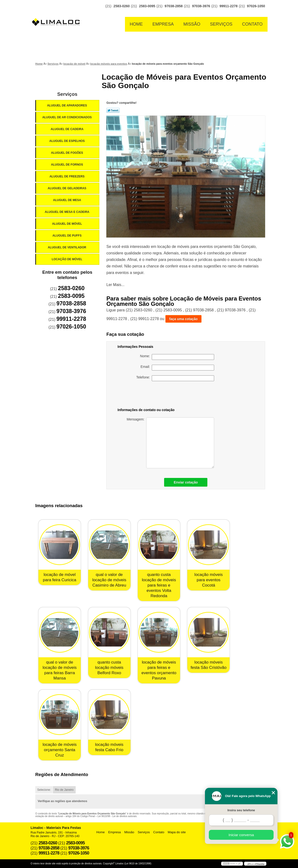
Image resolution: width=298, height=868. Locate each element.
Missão (192, 24)
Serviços (221, 24)
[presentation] (180, 395)
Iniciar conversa (241, 835)
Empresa (163, 24)
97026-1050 (256, 6)
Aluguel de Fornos (67, 165)
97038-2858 (174, 6)
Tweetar (113, 110)
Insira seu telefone (241, 810)
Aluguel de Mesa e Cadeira (67, 212)
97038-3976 (201, 6)
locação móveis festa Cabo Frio (109, 747)
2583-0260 (122, 6)
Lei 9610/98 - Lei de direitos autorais (117, 816)
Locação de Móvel (67, 259)
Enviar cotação (186, 482)
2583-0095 (147, 6)
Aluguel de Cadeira (68, 129)
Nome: (177, 357)
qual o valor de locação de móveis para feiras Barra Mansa (60, 670)
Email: (178, 368)
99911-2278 (229, 6)
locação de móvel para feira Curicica (60, 577)
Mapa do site (177, 832)
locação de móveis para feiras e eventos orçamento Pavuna (159, 670)
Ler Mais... (115, 285)
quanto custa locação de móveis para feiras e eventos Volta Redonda (159, 585)
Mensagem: (170, 443)
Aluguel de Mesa (68, 200)
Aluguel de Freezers (67, 176)
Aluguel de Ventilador (67, 247)
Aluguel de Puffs (67, 236)
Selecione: (44, 790)
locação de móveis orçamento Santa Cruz (60, 750)
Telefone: (175, 378)
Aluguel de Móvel (67, 224)
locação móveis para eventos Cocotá (208, 580)
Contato (252, 24)
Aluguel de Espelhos (67, 141)
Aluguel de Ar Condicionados (67, 117)
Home (136, 24)
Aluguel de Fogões (67, 153)
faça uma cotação (183, 319)
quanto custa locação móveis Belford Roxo (109, 668)
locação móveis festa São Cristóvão (209, 665)
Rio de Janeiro (64, 790)
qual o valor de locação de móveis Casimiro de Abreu (109, 580)
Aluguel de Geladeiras (67, 188)
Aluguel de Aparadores (67, 105)
